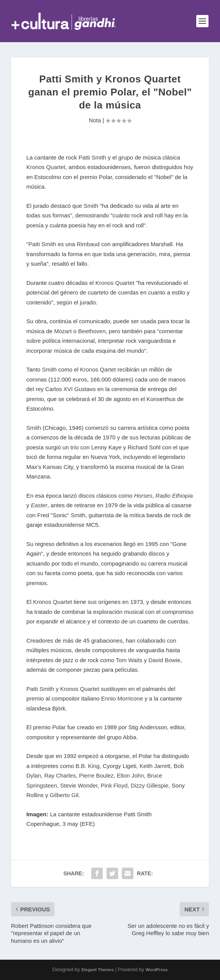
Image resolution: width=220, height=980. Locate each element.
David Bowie (164, 660)
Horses (143, 496)
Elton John (131, 775)
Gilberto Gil (64, 795)
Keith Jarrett (155, 766)
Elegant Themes (97, 970)
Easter (39, 505)
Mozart (64, 331)
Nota (95, 120)
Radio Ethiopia (174, 496)
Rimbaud (88, 244)
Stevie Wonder (79, 785)
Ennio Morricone (122, 698)
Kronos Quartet (46, 167)
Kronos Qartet (98, 369)
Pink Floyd (114, 785)
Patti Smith (93, 157)
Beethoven (92, 331)
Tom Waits (129, 660)
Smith (91, 206)
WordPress (157, 970)
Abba (130, 737)
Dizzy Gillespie (149, 785)
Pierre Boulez (96, 775)
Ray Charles (60, 775)
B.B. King (88, 766)
